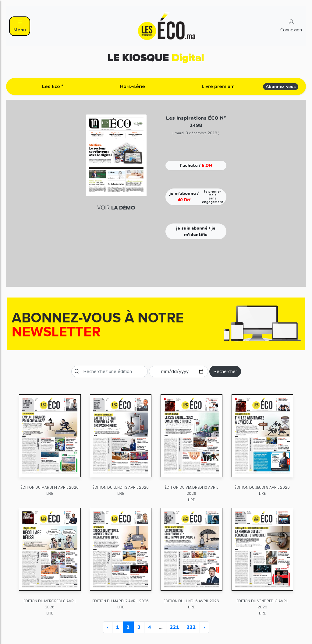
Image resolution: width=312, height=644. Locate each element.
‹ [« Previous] (108, 627)
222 (191, 627)
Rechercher (225, 371)
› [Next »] (204, 627)
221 (175, 627)
